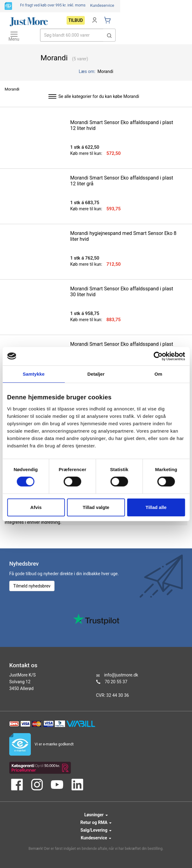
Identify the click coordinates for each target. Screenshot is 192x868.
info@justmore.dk (121, 675)
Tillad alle (156, 507)
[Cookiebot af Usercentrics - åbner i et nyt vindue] (158, 356)
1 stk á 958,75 (85, 313)
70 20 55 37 (116, 682)
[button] (109, 35)
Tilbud (76, 20)
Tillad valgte (96, 507)
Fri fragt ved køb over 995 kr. (53, 5)
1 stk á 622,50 (85, 147)
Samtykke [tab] (34, 374)
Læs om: (88, 71)
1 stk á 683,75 (85, 203)
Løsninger (96, 815)
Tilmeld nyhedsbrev (32, 586)
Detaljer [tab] (96, 374)
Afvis (36, 507)
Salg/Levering (96, 830)
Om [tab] (158, 374)
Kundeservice (102, 5)
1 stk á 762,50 (85, 258)
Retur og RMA (96, 822)
